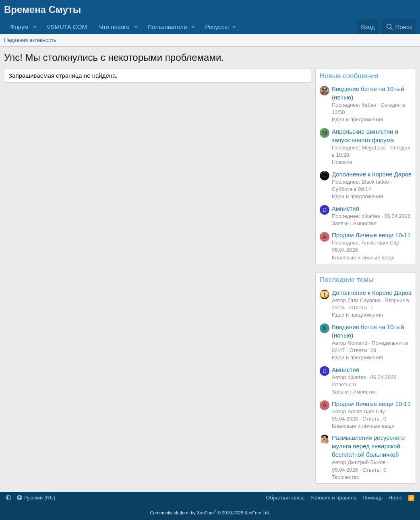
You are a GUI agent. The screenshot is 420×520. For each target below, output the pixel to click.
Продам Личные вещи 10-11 (371, 235)
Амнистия (346, 208)
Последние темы (347, 280)
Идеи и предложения (357, 119)
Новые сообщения (349, 76)
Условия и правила (334, 498)
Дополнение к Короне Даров (372, 174)
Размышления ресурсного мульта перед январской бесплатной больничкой (368, 446)
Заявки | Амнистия (354, 223)
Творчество (346, 477)
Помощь (372, 498)
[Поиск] (399, 27)
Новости (342, 162)
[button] (35, 27)
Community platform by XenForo (210, 513)
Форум (19, 27)
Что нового (114, 27)
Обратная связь (285, 498)
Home (396, 498)
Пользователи (167, 27)
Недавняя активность (30, 40)
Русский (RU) (36, 498)
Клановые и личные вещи (363, 258)
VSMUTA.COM (67, 27)
